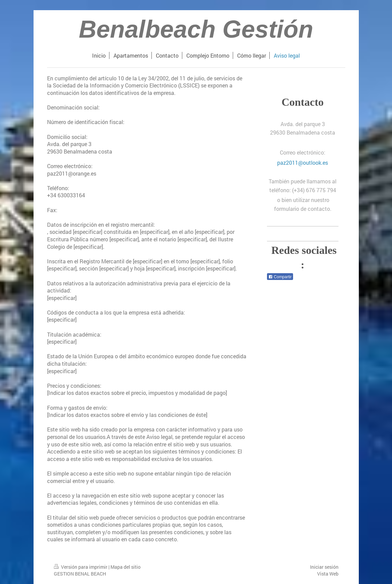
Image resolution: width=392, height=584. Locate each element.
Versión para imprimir (81, 567)
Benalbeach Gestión (196, 29)
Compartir (280, 277)
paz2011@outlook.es (303, 163)
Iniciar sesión (324, 567)
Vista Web (328, 574)
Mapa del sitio (126, 567)
